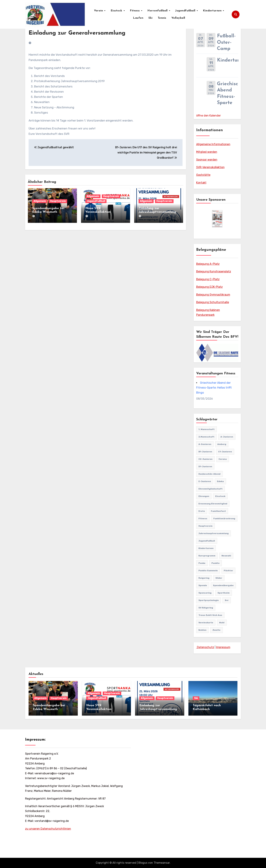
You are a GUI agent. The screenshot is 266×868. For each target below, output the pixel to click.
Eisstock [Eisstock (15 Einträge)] (220, 496)
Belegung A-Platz (208, 264)
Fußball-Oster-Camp (226, 42)
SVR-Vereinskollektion (210, 167)
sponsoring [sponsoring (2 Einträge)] (205, 593)
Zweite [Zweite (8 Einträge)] (216, 630)
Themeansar (162, 863)
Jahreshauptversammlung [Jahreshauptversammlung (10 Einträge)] (214, 533)
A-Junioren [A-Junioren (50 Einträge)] (227, 437)
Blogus (143, 863)
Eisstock (117, 11)
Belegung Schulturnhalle (213, 302)
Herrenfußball (158, 11)
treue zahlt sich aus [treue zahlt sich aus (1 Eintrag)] (210, 615)
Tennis (162, 18)
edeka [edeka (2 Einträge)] (220, 481)
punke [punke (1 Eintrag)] (202, 563)
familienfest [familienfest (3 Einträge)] (218, 511)
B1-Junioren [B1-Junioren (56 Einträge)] (205, 452)
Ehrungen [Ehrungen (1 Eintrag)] (204, 496)
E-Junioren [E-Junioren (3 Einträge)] (205, 481)
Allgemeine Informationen (213, 144)
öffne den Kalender (209, 116)
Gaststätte (203, 175)
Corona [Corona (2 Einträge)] (223, 459)
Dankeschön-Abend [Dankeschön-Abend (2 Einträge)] (209, 474)
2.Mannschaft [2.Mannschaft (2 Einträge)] (206, 437)
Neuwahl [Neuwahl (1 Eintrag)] (226, 556)
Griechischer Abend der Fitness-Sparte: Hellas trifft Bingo (214, 388)
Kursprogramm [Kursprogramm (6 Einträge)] (207, 556)
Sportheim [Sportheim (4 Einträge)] (224, 593)
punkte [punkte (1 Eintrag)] (216, 563)
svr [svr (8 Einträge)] (227, 600)
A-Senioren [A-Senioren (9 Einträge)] (205, 444)
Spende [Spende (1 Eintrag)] (203, 585)
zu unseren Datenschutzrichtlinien (48, 829)
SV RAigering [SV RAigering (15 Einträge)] (206, 608)
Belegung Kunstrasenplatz (214, 271)
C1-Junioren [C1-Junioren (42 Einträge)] (225, 452)
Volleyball (178, 18)
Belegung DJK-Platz (209, 287)
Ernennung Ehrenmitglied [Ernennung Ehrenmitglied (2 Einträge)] (213, 504)
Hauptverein (58, 201)
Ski (150, 18)
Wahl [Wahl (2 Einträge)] (222, 623)
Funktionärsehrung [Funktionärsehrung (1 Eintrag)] (224, 519)
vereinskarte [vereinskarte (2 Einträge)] (206, 623)
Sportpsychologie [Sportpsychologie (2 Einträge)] (209, 600)
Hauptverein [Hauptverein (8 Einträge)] (205, 526)
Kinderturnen (213, 11)
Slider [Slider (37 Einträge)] (219, 578)
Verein (99, 11)
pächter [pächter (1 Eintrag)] (228, 571)
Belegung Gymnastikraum (213, 295)
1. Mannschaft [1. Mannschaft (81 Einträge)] (207, 429)
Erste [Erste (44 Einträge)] (202, 511)
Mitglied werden (207, 152)
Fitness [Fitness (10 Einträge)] (203, 519)
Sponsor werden (207, 160)
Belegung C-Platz (208, 279)
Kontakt (201, 183)
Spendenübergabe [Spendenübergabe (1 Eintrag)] (223, 585)
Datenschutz (205, 647)
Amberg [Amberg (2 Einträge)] (222, 444)
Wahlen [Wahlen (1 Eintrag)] (202, 630)
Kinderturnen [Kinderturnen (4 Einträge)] (206, 548)
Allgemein (40, 201)
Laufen (138, 18)
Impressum (223, 647)
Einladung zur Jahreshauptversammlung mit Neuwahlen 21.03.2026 (158, 212)
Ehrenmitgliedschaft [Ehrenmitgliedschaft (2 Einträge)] (210, 489)
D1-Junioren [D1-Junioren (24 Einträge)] (205, 466)
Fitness (135, 11)
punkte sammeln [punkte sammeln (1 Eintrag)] (208, 571)
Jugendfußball (186, 11)
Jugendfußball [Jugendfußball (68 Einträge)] (207, 541)
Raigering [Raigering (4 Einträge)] (204, 578)
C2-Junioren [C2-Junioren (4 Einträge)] (205, 459)
